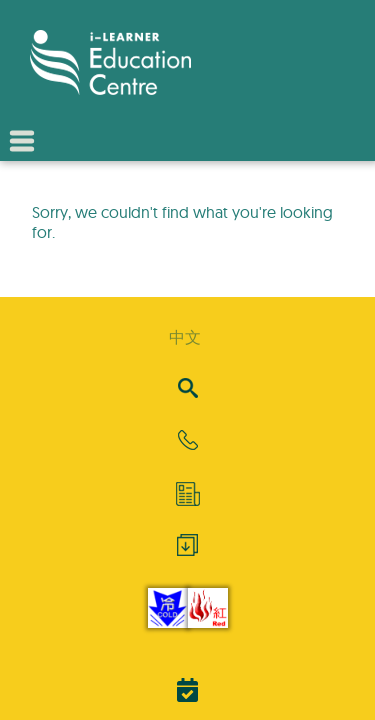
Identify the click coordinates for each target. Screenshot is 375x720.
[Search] (188, 389)
